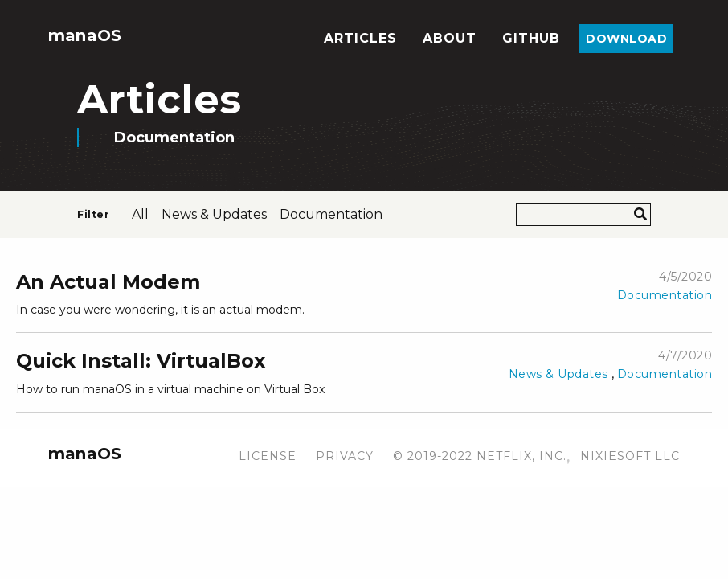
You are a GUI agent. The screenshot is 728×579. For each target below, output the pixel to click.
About (450, 38)
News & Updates (558, 374)
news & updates (214, 214)
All (140, 214)
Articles (360, 38)
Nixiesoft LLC (630, 456)
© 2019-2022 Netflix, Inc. (480, 456)
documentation (331, 214)
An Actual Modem (108, 282)
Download (626, 39)
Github (531, 38)
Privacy (345, 456)
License (268, 456)
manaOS (85, 35)
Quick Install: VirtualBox (141, 361)
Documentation (665, 295)
